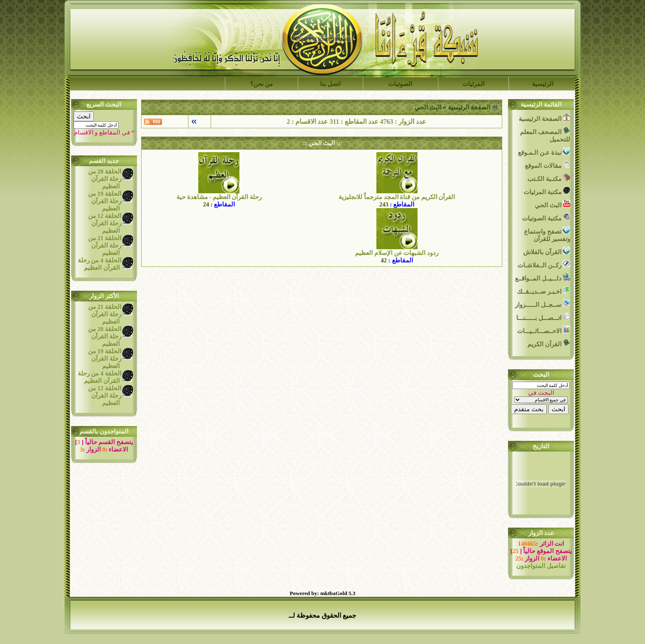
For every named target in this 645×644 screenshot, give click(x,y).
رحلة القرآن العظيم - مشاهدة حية (219, 197)
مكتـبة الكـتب (549, 178)
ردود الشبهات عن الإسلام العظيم (397, 253)
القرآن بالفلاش (547, 251)
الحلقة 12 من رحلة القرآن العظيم (105, 223)
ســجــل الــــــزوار (543, 304)
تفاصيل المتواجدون (541, 566)
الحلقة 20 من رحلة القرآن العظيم (105, 179)
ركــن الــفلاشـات (544, 264)
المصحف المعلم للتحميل (545, 135)
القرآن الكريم (549, 343)
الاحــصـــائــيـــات (544, 330)
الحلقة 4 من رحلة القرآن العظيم (100, 264)
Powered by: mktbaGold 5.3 (322, 593)
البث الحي (428, 107)
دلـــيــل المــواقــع (543, 277)
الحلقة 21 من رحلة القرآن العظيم (105, 246)
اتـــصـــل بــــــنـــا (543, 317)
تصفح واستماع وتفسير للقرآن (547, 234)
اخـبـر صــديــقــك (544, 291)
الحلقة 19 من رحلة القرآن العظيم (105, 201)
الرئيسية (543, 84)
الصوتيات (400, 84)
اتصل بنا (330, 84)
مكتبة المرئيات (547, 191)
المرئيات (473, 84)
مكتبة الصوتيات (546, 217)
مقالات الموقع (548, 165)
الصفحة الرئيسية (469, 107)
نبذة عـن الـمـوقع (544, 152)
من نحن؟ (262, 84)
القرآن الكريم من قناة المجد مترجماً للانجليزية (397, 197)
